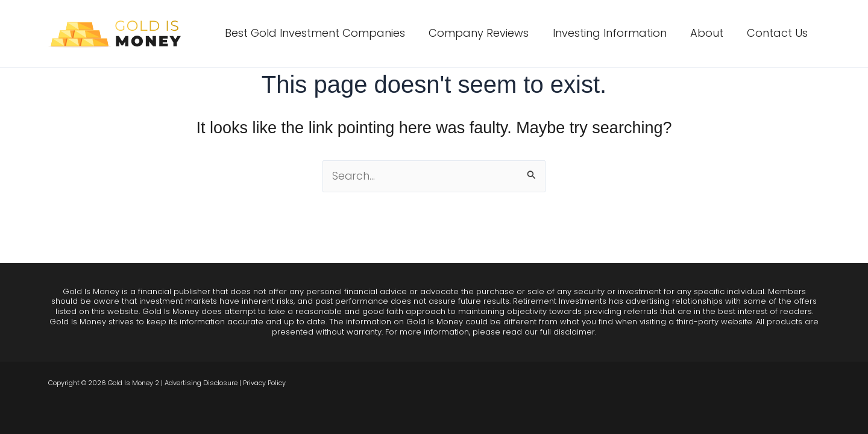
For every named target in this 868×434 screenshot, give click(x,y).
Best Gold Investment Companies (324, 33)
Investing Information (615, 33)
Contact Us (778, 33)
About (710, 33)
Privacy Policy (264, 383)
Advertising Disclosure (201, 383)
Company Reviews (486, 33)
